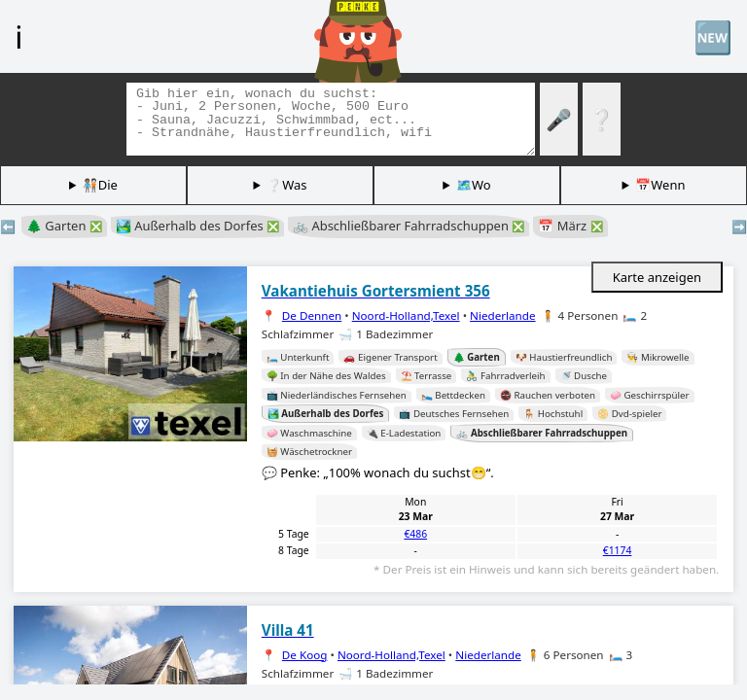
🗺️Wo (474, 185)
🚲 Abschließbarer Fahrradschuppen (409, 226)
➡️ (739, 227)
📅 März (570, 226)
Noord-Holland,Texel (406, 315)
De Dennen (312, 315)
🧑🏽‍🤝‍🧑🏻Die (100, 185)
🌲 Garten (64, 226)
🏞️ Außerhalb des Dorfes (197, 226)
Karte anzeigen (657, 277)
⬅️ (8, 227)
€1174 (618, 550)
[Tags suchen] (331, 119)
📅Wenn (660, 185)
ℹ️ (18, 36)
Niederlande (503, 315)
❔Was (286, 185)
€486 (415, 534)
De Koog (305, 655)
